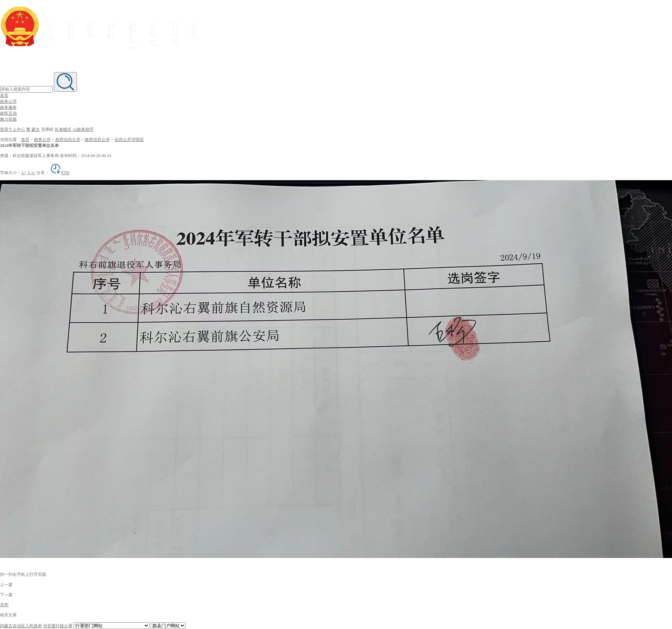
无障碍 (47, 129)
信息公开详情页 (129, 140)
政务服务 (8, 107)
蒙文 (36, 129)
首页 (4, 96)
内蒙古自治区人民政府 (21, 626)
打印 (60, 173)
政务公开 (8, 101)
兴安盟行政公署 (58, 626)
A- (33, 173)
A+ (24, 173)
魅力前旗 (8, 119)
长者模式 (63, 129)
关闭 (4, 605)
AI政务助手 (83, 129)
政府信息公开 (68, 140)
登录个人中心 (13, 129)
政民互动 (8, 113)
